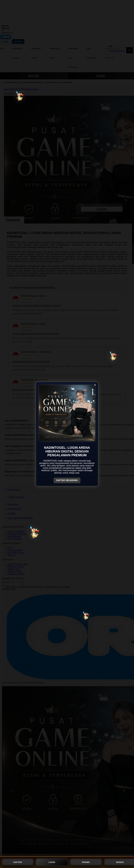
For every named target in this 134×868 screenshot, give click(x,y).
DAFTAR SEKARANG (67, 480)
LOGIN (52, 862)
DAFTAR (18, 862)
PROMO (86, 862)
